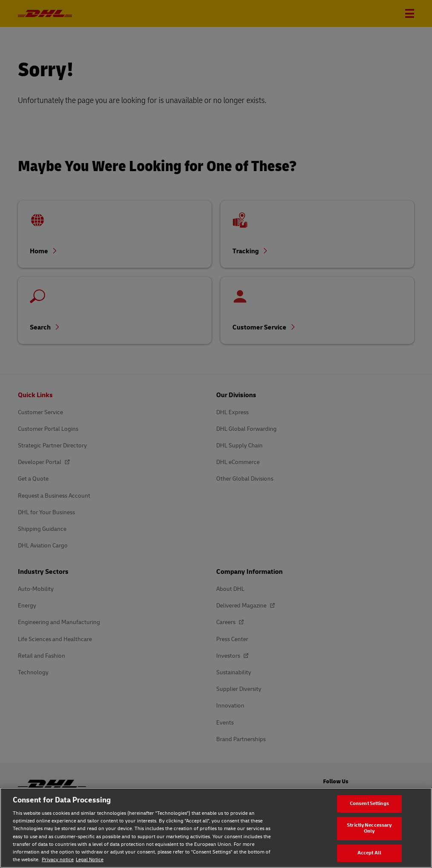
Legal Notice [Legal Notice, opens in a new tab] (90, 860)
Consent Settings (369, 804)
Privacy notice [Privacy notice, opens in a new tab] (58, 860)
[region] (216, 828)
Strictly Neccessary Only (369, 828)
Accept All (369, 853)
